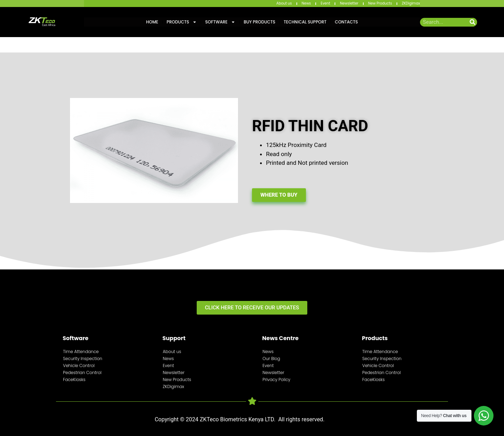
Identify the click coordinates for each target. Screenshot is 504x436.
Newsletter (349, 3)
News (306, 3)
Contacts (346, 22)
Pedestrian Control (82, 372)
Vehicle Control (79, 365)
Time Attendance (81, 351)
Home (152, 22)
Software (220, 22)
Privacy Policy (276, 379)
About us (284, 3)
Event (325, 3)
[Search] (473, 22)
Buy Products (259, 22)
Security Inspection (83, 358)
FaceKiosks (74, 379)
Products (182, 22)
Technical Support (305, 22)
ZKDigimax (411, 3)
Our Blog (271, 358)
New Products (380, 3)
